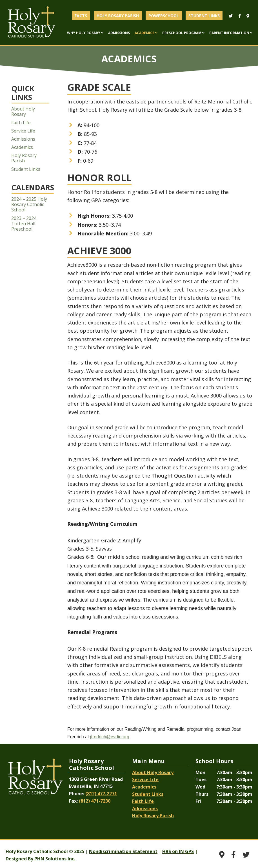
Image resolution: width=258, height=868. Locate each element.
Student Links (26, 169)
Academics (22, 147)
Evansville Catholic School (32, 23)
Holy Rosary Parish (24, 158)
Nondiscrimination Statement (123, 851)
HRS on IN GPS (178, 851)
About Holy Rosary (23, 111)
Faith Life (21, 123)
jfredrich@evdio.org (110, 737)
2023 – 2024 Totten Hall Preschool (24, 224)
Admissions (23, 139)
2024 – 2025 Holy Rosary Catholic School (29, 204)
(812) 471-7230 (95, 801)
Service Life (23, 131)
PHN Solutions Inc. (55, 859)
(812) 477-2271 (101, 794)
